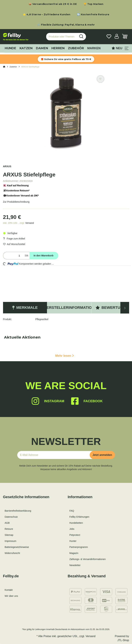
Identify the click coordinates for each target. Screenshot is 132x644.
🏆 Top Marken (93, 4)
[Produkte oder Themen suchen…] (62, 37)
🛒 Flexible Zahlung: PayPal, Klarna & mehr (66, 25)
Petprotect (75, 535)
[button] (117, 37)
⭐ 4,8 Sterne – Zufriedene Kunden (47, 14)
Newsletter (75, 565)
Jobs (72, 529)
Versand (30, 223)
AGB (7, 523)
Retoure (9, 529)
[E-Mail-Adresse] (55, 455)
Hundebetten (76, 523)
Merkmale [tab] (25, 308)
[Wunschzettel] (109, 37)
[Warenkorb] (125, 37)
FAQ (72, 511)
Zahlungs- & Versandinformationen (88, 559)
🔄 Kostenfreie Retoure (93, 14)
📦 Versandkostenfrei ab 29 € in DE (53, 4)
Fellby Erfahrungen (79, 517)
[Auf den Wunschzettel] (100, 79)
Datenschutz (11, 517)
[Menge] (13, 256)
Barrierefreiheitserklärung (18, 511)
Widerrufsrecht (12, 553)
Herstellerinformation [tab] (69, 308)
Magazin (74, 553)
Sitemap (9, 535)
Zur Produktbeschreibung (16, 202)
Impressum (11, 541)
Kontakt (9, 590)
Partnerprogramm (79, 547)
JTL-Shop (123, 640)
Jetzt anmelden (102, 455)
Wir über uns (11, 596)
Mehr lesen (64, 356)
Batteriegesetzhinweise (17, 547)
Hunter (73, 541)
